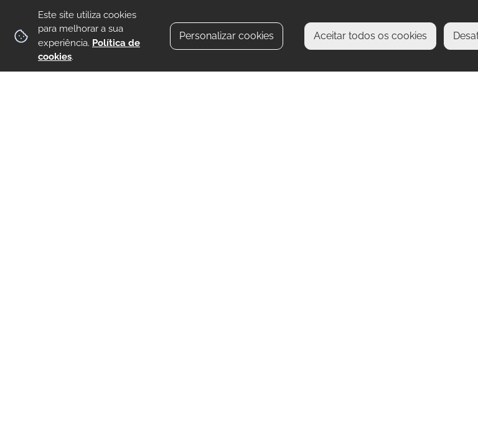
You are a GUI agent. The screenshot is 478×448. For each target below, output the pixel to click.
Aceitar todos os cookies (370, 36)
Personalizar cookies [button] (227, 36)
